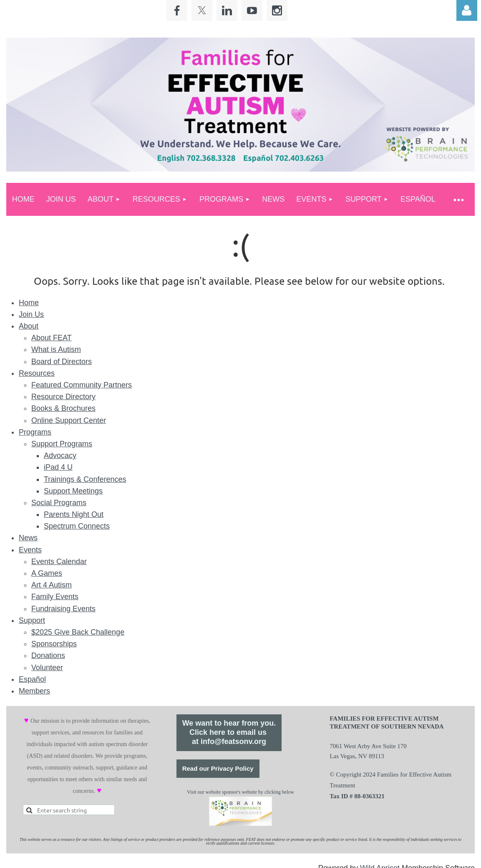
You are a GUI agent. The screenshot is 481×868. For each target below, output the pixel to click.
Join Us (31, 314)
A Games (47, 573)
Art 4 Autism (52, 585)
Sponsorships (54, 644)
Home (29, 303)
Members (34, 691)
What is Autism (56, 349)
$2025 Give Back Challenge (78, 632)
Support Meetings (73, 491)
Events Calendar (59, 562)
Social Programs (59, 503)
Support (32, 620)
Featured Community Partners (82, 385)
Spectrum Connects (77, 526)
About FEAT (52, 338)
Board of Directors (62, 362)
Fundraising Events (63, 609)
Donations (48, 655)
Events (30, 550)
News (28, 538)
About (29, 326)
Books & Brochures (63, 408)
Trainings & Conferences (85, 479)
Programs (35, 432)
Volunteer (47, 668)
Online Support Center (69, 420)
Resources (37, 373)
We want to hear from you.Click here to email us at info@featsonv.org (229, 732)
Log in (467, 10)
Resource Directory (63, 397)
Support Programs (62, 444)
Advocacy (60, 456)
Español (32, 679)
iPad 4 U (58, 467)
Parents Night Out (74, 514)
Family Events (55, 597)
